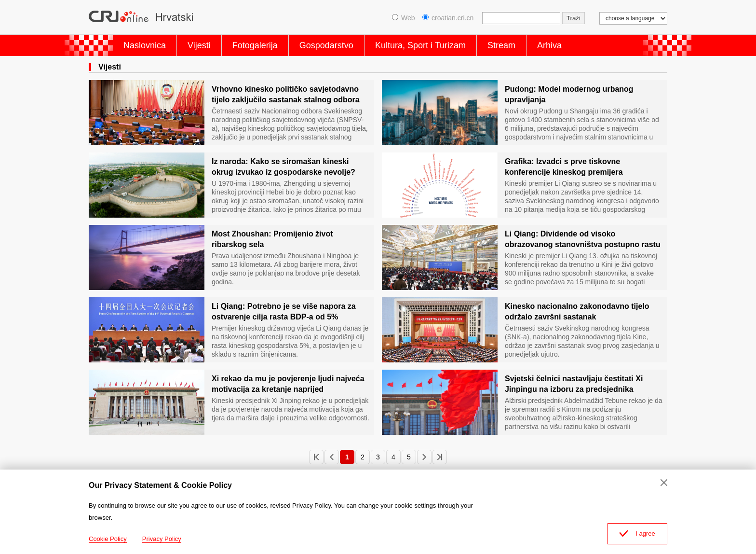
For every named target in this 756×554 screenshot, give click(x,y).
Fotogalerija (255, 45)
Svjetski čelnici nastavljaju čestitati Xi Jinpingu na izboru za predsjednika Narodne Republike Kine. (574, 385)
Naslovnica (145, 45)
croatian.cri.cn (448, 18)
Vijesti (199, 45)
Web (404, 18)
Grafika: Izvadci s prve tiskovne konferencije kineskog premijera (564, 167)
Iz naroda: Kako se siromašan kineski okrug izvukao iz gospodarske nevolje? (283, 167)
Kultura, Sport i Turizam (420, 45)
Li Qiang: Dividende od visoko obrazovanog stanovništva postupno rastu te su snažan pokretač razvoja (583, 240)
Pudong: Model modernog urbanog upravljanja (569, 94)
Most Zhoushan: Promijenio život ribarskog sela (272, 239)
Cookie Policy (108, 539)
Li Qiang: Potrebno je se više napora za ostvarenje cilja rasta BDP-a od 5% (284, 312)
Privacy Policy (162, 539)
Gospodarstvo (326, 45)
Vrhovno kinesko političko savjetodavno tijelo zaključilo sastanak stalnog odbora (286, 94)
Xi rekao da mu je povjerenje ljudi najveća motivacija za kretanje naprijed (288, 384)
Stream (501, 45)
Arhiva (549, 45)
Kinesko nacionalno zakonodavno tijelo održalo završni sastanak (577, 312)
